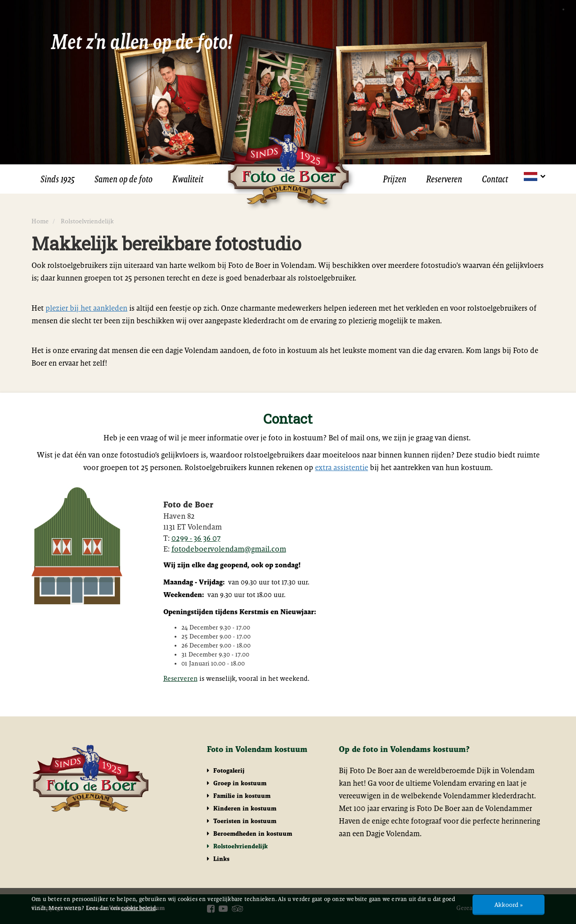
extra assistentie (342, 467)
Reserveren (444, 179)
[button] (534, 176)
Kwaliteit (188, 179)
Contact (495, 179)
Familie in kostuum (239, 796)
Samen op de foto (124, 179)
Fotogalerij (226, 770)
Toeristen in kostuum (242, 821)
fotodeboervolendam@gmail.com (229, 549)
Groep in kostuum (237, 783)
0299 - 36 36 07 (196, 538)
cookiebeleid (138, 908)
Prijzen (395, 179)
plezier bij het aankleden (86, 308)
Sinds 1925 (58, 179)
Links (218, 859)
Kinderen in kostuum (242, 808)
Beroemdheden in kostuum (250, 833)
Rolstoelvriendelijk (237, 846)
